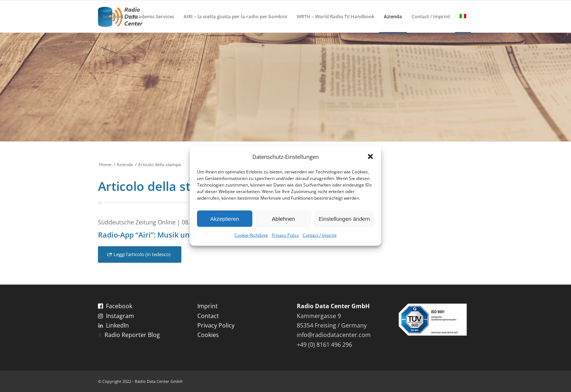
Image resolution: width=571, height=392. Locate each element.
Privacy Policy (285, 235)
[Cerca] (105, 48)
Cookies (208, 335)
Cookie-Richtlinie (251, 235)
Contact (208, 316)
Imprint (208, 306)
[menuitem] (113, 16)
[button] (370, 157)
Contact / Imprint (320, 235)
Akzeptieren (225, 219)
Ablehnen (283, 219)
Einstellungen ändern (344, 219)
